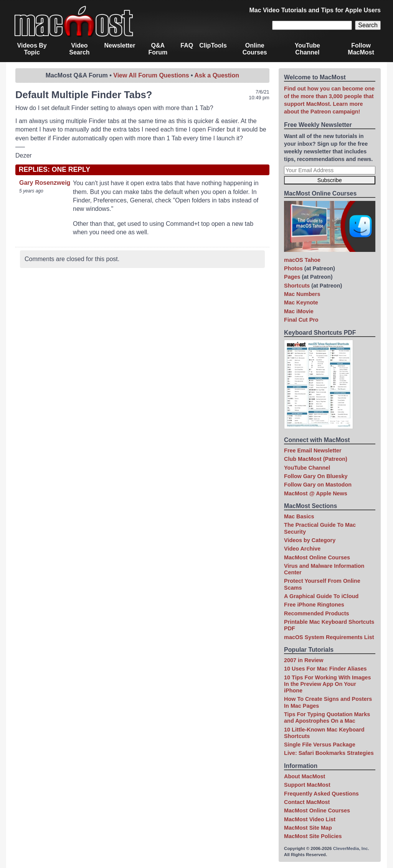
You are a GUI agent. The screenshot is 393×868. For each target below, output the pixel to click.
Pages (292, 277)
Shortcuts (297, 286)
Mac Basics (299, 516)
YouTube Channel (307, 49)
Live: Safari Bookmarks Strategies (329, 753)
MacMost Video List (310, 819)
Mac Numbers (302, 294)
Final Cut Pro (301, 320)
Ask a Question (217, 75)
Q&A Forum (158, 49)
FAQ (187, 45)
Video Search (79, 49)
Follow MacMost (361, 49)
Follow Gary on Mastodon (318, 485)
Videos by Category (310, 540)
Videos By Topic (32, 49)
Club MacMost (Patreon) (316, 459)
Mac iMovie (299, 311)
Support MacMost (307, 785)
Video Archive (302, 549)
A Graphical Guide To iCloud (321, 596)
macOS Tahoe (302, 260)
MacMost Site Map (308, 828)
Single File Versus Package (320, 745)
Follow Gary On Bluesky (316, 476)
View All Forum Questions (151, 75)
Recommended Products (317, 613)
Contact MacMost (307, 802)
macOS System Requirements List (329, 637)
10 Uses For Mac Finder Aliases (325, 669)
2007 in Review (304, 660)
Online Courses (255, 49)
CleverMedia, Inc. (351, 848)
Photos (293, 268)
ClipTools (213, 45)
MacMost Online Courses (317, 557)
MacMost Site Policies (313, 836)
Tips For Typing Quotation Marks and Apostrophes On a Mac (327, 718)
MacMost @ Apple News (316, 493)
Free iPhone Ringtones (314, 605)
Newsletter (120, 45)
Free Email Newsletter (313, 450)
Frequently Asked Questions (321, 794)
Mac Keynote (301, 302)
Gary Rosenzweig (45, 183)
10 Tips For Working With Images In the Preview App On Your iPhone (327, 684)
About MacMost (305, 776)
